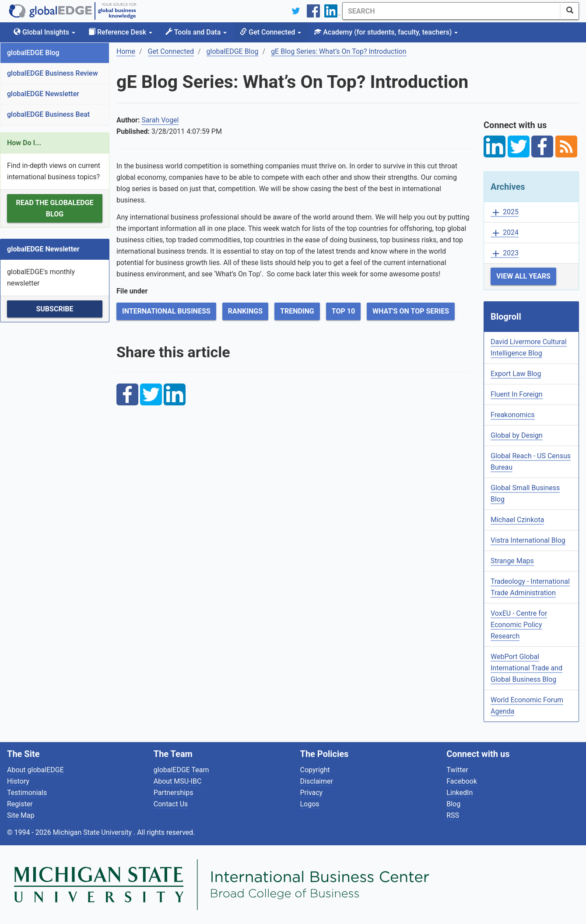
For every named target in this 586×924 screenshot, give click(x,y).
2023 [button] (505, 253)
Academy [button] (386, 32)
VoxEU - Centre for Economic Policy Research (519, 625)
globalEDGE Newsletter (43, 94)
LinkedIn (460, 793)
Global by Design (517, 435)
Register (20, 804)
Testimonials (27, 793)
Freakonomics (513, 415)
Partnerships (174, 793)
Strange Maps (512, 561)
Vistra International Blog (528, 540)
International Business (166, 311)
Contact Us (171, 804)
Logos (310, 804)
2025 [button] (505, 212)
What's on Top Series (411, 311)
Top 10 (343, 311)
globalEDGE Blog (33, 53)
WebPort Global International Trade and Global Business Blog (526, 668)
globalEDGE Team (181, 770)
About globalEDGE (35, 770)
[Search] (452, 11)
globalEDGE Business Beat (48, 114)
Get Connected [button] (270, 32)
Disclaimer (317, 781)
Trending (297, 311)
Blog (453, 804)
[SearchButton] (570, 11)
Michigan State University (93, 832)
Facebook (461, 781)
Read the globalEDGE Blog (54, 208)
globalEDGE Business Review (53, 73)
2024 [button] (505, 233)
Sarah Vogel (160, 120)
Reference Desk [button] (120, 32)
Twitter (457, 770)
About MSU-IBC (178, 781)
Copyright (315, 770)
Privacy (312, 793)
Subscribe (54, 309)
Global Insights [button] (44, 32)
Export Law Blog (516, 374)
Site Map (21, 815)
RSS (453, 815)
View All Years (523, 276)
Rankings (245, 311)
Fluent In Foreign (517, 394)
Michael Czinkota (517, 520)
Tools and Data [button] (196, 32)
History (18, 781)
